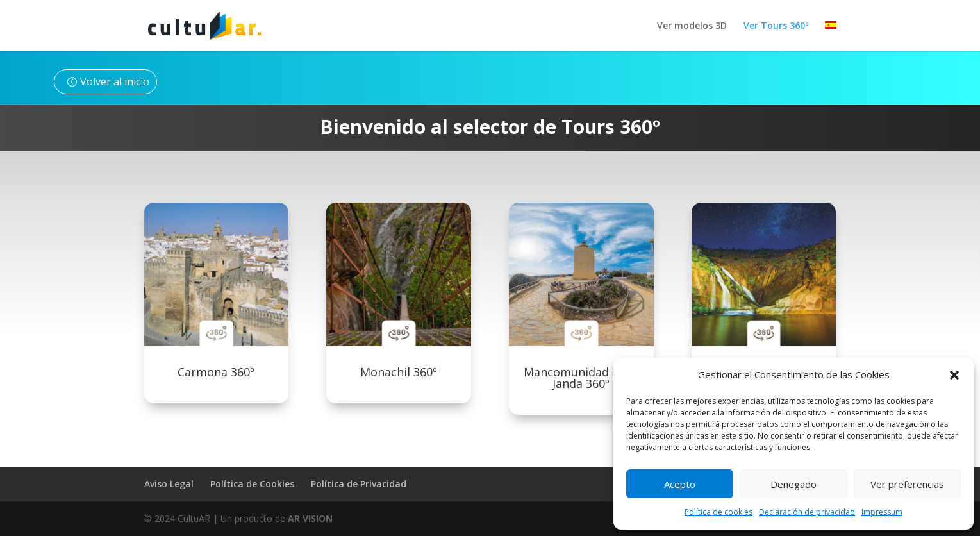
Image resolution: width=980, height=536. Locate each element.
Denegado (793, 484)
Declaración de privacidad (807, 512)
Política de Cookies (252, 484)
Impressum (882, 512)
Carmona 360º (216, 372)
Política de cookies (718, 512)
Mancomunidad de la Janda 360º (581, 378)
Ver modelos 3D (692, 26)
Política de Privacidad (359, 484)
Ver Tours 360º (776, 26)
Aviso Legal (169, 484)
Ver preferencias (907, 484)
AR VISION (310, 518)
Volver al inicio (115, 81)
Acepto (680, 484)
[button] (954, 375)
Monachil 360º (399, 372)
